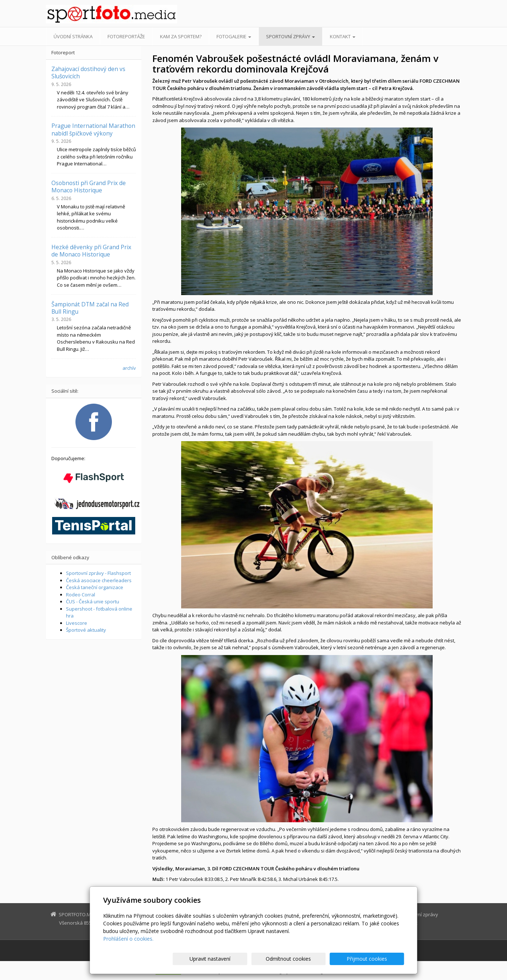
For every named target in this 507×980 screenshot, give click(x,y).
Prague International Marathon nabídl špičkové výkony (93, 129)
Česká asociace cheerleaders (99, 580)
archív (129, 368)
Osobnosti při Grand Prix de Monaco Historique (89, 187)
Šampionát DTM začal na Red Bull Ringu (90, 308)
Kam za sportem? (181, 36)
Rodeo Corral (81, 595)
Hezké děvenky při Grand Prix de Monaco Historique (91, 251)
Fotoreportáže (126, 36)
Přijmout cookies (376, 959)
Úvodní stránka (73, 36)
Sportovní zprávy (290, 36)
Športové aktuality (86, 630)
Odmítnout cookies (316, 959)
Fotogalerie (234, 36)
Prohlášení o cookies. (128, 939)
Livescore (77, 623)
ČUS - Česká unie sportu (93, 601)
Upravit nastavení (257, 959)
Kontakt (343, 36)
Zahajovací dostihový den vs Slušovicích (88, 72)
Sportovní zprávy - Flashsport (98, 573)
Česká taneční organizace (95, 587)
